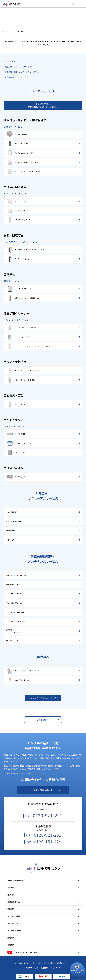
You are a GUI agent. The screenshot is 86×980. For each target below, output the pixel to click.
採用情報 (43, 938)
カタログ (43, 895)
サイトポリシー (38, 963)
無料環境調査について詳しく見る (18, 773)
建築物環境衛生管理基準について (57, 963)
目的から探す (48, 720)
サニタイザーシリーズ (13, 127)
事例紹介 (43, 909)
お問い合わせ (43, 923)
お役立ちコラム (43, 902)
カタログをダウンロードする (45, 698)
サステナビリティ (43, 931)
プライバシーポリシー (22, 963)
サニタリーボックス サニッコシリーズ (19, 194)
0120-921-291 (48, 815)
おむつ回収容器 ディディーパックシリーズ (20, 242)
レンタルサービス (13, 61)
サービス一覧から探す (43, 880)
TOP (5, 31)
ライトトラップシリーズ (14, 426)
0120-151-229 (48, 842)
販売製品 (10, 77)
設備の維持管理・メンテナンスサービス (22, 72)
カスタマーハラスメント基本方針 (37, 968)
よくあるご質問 (43, 916)
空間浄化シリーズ (11, 281)
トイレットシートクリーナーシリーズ (18, 320)
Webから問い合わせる (47, 790)
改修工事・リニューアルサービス (19, 67)
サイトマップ (56, 968)
